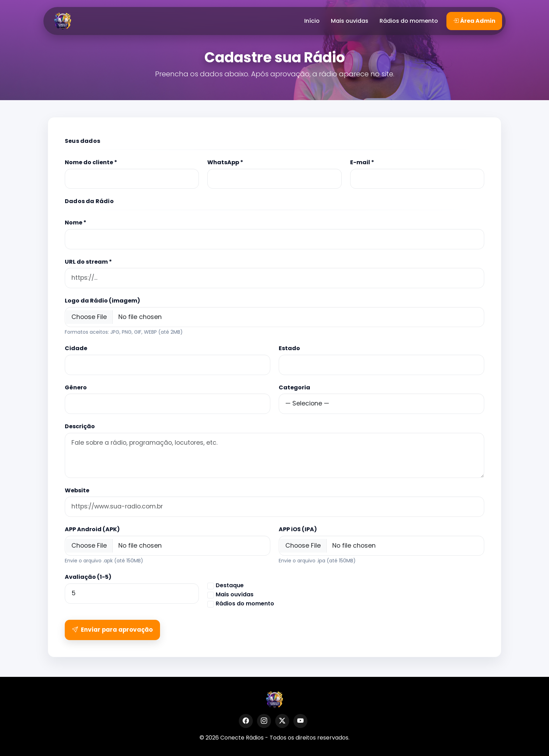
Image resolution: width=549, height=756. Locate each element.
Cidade (76, 348)
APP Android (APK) (92, 529)
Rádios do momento (409, 21)
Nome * (76, 223)
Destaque (230, 585)
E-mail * (362, 162)
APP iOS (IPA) (298, 529)
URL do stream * (88, 262)
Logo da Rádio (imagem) (102, 301)
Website (77, 490)
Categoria (294, 387)
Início (312, 21)
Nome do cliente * (91, 162)
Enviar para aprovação (112, 630)
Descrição (80, 426)
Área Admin (474, 21)
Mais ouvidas (350, 21)
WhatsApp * (225, 162)
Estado (289, 348)
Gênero (76, 387)
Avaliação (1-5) (88, 577)
